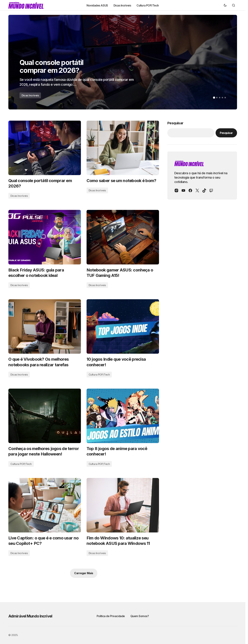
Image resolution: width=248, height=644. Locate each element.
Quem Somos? (140, 616)
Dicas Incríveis (30, 95)
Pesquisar (175, 123)
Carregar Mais (84, 573)
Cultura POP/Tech (99, 375)
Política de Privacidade (111, 616)
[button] (225, 5)
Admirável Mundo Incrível (30, 616)
